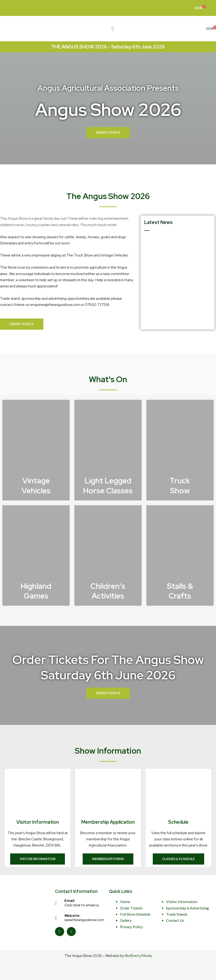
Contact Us (175, 920)
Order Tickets (131, 908)
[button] (113, 29)
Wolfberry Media (138, 956)
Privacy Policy (131, 927)
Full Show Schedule (135, 914)
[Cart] (200, 8)
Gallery (126, 920)
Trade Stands (177, 914)
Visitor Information (38, 822)
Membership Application (108, 822)
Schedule (178, 822)
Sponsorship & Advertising (187, 908)
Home (125, 902)
